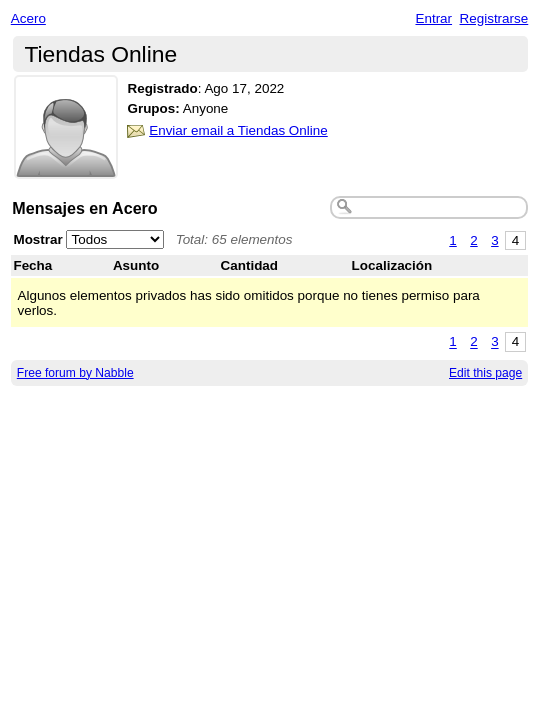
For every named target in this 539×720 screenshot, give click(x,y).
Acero (28, 18)
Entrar (433, 18)
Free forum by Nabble (75, 373)
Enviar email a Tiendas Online (238, 130)
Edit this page (485, 373)
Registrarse (494, 18)
